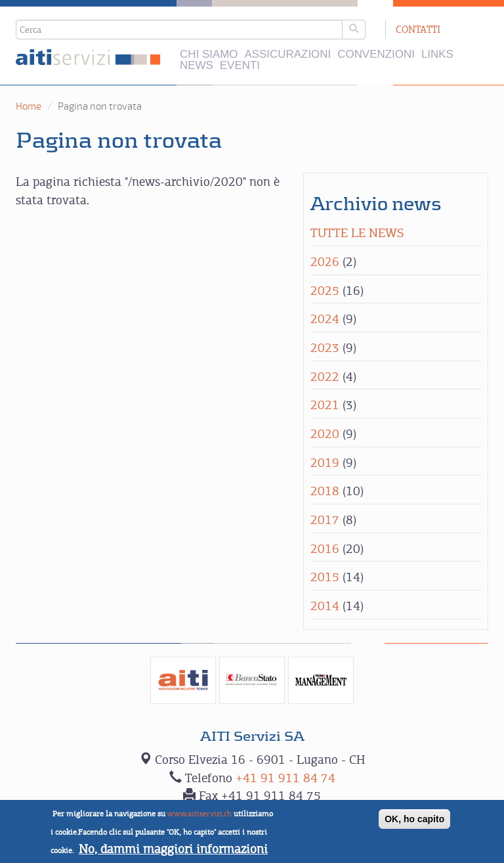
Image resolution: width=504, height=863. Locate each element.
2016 (325, 549)
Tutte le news (357, 233)
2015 (325, 577)
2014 (325, 606)
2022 (325, 377)
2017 (325, 520)
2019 (325, 463)
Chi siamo (209, 55)
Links (437, 55)
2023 (325, 348)
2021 (325, 405)
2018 (325, 491)
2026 (325, 262)
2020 (325, 434)
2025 (325, 291)
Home (29, 106)
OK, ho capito (414, 824)
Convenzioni (376, 55)
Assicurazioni (287, 55)
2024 (325, 319)
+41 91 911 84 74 (285, 778)
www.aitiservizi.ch (199, 819)
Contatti (418, 29)
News (197, 66)
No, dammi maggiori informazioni (173, 853)
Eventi (240, 66)
